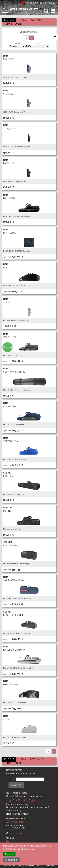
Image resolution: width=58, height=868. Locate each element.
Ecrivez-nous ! (16, 833)
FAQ (8, 841)
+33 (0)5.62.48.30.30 (20, 800)
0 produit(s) (47, 3)
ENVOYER (16, 785)
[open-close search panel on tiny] (46, 11)
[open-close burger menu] (53, 11)
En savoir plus (12, 860)
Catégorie (17, 43)
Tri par (37, 43)
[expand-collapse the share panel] (55, 37)
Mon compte (31, 3)
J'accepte (9, 854)
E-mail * (12, 779)
